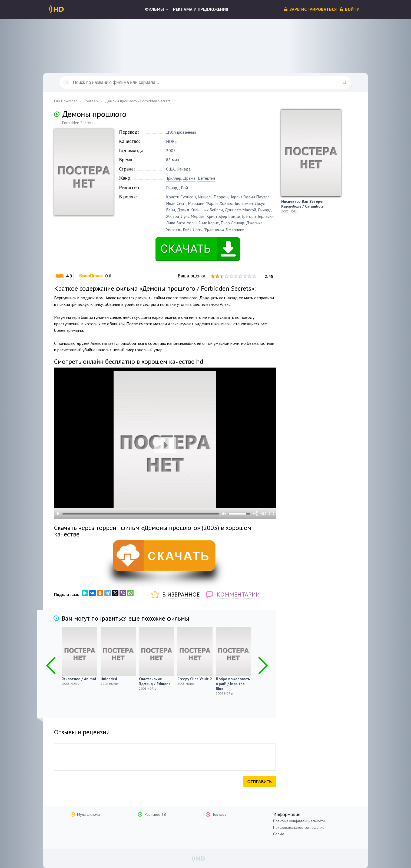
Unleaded (109, 679)
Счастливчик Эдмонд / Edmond (155, 681)
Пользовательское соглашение (299, 827)
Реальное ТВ (155, 814)
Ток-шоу (219, 814)
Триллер (174, 178)
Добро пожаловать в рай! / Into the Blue (233, 684)
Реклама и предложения (201, 9)
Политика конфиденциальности (299, 821)
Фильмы (154, 9)
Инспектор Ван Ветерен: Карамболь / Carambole (303, 204)
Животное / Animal (79, 679)
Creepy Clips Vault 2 (195, 679)
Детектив (206, 178)
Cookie (279, 834)
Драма (189, 178)
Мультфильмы (88, 814)
